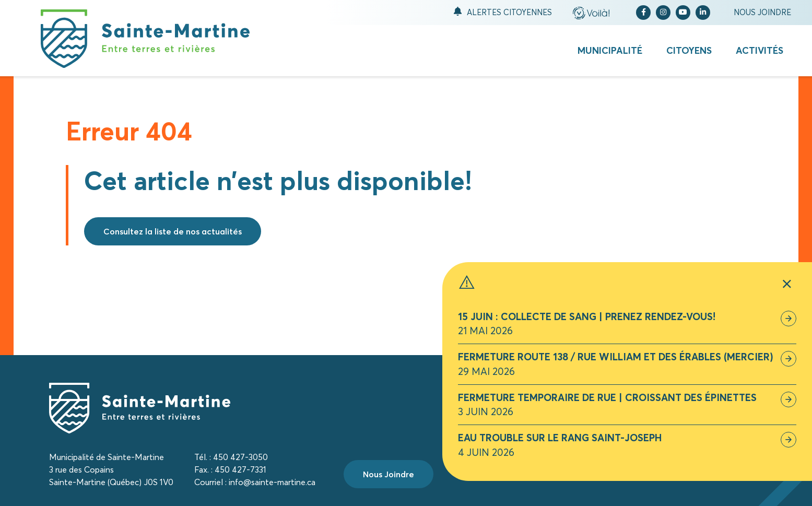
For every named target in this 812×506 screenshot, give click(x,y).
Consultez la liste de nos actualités (173, 231)
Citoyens (689, 50)
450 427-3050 (240, 457)
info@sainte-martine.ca (272, 482)
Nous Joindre (389, 474)
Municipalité (610, 50)
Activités (760, 50)
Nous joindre (762, 12)
